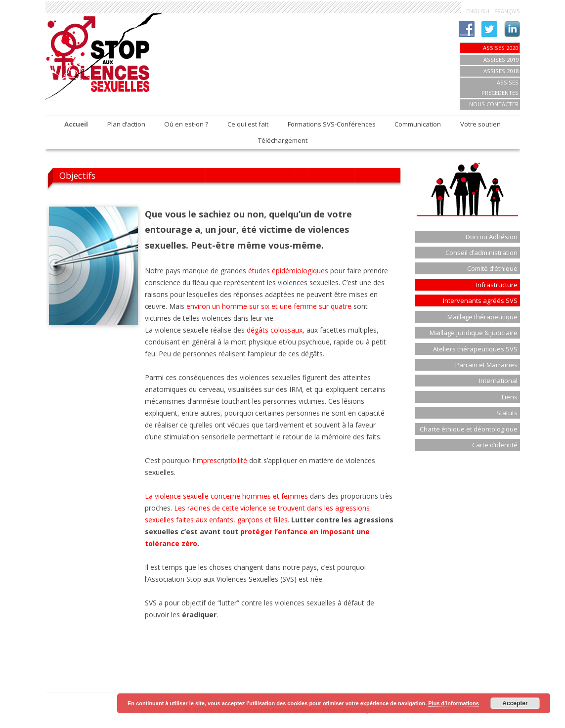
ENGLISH (478, 11)
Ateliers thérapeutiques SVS (475, 349)
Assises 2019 (501, 60)
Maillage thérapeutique (482, 317)
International (498, 381)
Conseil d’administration (481, 253)
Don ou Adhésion (492, 237)
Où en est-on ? (186, 124)
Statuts (507, 413)
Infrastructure (497, 285)
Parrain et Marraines (486, 365)
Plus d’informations (454, 703)
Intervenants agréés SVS (480, 300)
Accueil (76, 124)
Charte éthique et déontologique (469, 429)
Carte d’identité (495, 445)
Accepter (515, 703)
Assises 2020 (500, 48)
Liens (510, 397)
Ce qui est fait (248, 124)
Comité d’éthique (492, 268)
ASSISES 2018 (501, 71)
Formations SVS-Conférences (332, 124)
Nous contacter (494, 104)
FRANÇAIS (507, 11)
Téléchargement (283, 140)
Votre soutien (480, 124)
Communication (418, 124)
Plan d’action (126, 124)
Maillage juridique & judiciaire (474, 333)
